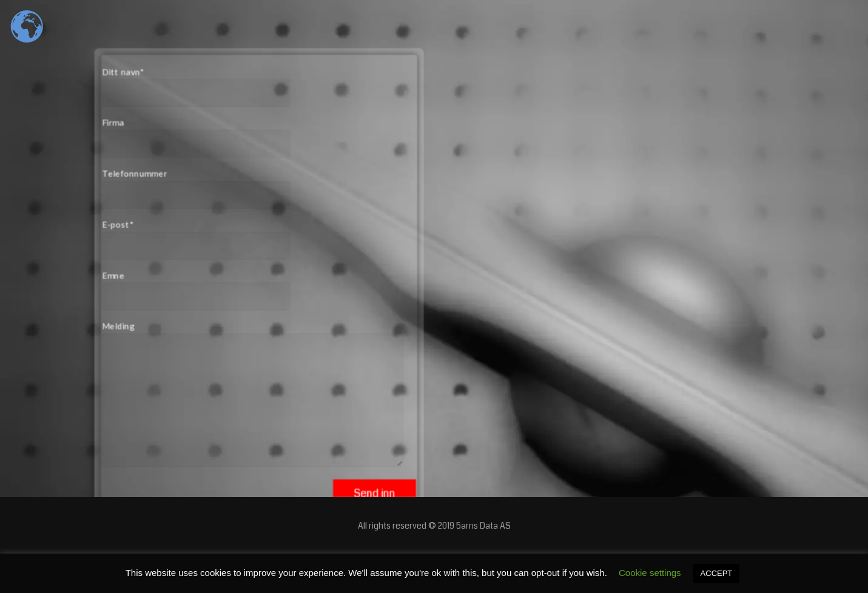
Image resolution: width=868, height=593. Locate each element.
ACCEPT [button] (717, 573)
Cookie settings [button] (650, 573)
